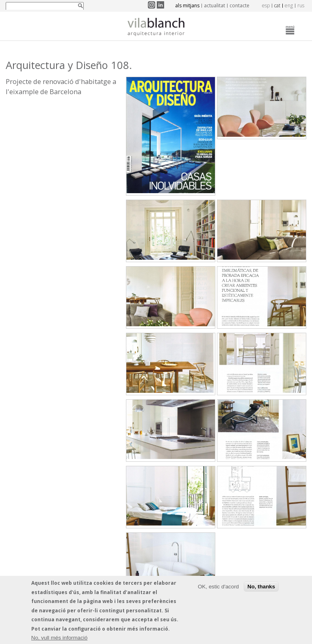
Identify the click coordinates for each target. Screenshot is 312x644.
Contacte (239, 5)
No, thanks (261, 588)
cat (277, 5)
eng (289, 5)
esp (266, 5)
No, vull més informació (60, 639)
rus (301, 5)
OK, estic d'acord (218, 588)
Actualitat (214, 5)
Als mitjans (187, 5)
